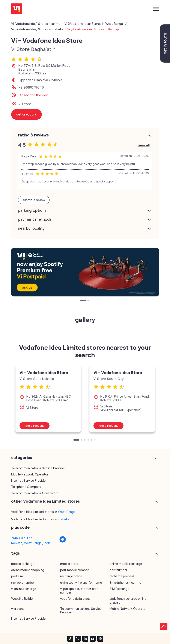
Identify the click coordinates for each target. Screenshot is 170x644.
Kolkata (63, 519)
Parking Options (32, 210)
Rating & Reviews (33, 135)
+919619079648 (31, 87)
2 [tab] (89, 301)
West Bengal (67, 512)
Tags (15, 553)
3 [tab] (85, 440)
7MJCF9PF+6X (22, 538)
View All (144, 145)
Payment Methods (35, 219)
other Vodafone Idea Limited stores (45, 501)
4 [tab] (89, 440)
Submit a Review (34, 200)
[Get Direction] (63, 542)
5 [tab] (92, 440)
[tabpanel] (85, 272)
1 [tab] (81, 301)
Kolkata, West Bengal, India (31, 543)
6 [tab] (95, 440)
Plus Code (20, 527)
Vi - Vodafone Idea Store (44, 372)
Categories (22, 457)
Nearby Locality (31, 228)
